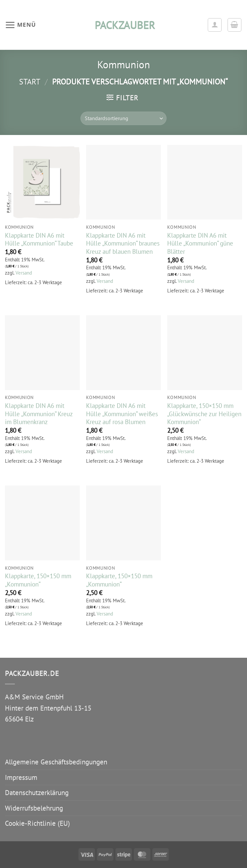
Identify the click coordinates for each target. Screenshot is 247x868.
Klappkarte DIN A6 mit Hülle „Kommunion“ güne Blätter (200, 243)
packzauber (124, 25)
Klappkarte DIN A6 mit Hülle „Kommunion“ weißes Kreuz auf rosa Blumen (122, 414)
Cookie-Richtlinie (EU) (37, 823)
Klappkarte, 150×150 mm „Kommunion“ (38, 580)
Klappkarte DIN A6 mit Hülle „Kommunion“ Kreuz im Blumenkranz (39, 414)
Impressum (21, 777)
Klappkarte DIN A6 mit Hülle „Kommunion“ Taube (39, 239)
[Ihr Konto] (215, 25)
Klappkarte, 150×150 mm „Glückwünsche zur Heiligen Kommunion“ (204, 414)
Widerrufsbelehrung (34, 808)
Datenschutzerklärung (37, 793)
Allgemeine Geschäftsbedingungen (56, 762)
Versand (24, 273)
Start (30, 82)
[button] (20, 25)
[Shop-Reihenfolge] (123, 118)
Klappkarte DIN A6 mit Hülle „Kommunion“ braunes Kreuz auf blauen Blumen (123, 243)
